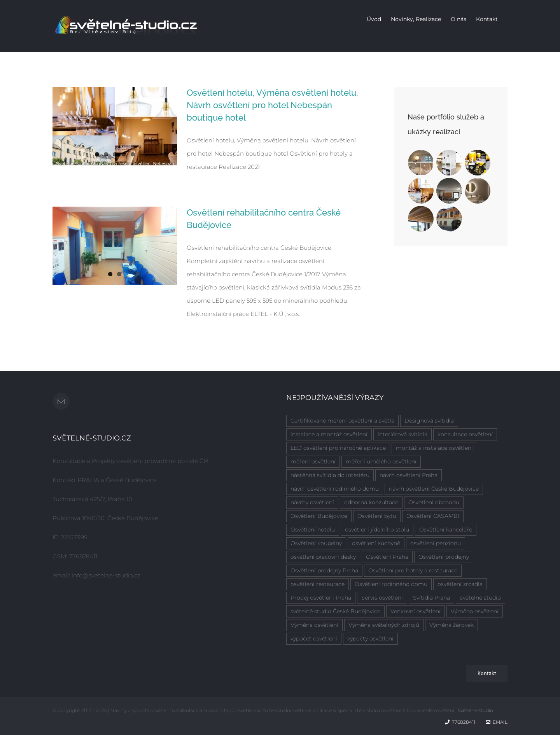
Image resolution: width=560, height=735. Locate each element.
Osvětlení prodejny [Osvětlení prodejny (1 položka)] (444, 557)
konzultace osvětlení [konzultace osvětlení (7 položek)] (465, 434)
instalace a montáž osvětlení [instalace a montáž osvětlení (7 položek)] (329, 434)
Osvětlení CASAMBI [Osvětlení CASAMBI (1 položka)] (433, 516)
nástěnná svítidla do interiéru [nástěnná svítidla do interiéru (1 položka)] (330, 475)
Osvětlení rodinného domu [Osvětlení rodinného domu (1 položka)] (391, 584)
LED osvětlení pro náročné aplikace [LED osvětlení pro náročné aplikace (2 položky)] (338, 448)
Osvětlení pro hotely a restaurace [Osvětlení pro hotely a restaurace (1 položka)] (413, 570)
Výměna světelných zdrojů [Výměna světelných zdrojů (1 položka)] (384, 625)
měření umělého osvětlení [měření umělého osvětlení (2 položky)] (381, 461)
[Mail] (61, 401)
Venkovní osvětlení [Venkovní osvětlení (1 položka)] (416, 611)
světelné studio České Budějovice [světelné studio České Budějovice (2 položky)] (335, 611)
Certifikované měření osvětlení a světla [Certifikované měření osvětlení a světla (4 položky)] (342, 421)
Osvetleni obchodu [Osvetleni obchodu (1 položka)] (434, 502)
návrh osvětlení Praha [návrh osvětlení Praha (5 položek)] (409, 475)
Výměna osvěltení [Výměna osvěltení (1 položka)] (475, 611)
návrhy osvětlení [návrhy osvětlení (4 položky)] (312, 502)
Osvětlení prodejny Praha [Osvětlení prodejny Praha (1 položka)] (324, 570)
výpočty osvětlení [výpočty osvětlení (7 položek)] (370, 639)
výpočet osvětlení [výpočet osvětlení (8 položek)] (314, 639)
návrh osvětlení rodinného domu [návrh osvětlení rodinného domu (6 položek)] (335, 489)
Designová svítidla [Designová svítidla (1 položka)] (429, 421)
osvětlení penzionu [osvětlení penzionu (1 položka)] (436, 543)
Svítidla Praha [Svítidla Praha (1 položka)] (431, 598)
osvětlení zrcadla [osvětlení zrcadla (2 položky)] (460, 584)
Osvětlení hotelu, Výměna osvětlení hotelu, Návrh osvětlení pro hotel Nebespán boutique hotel (272, 105)
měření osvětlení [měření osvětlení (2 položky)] (313, 461)
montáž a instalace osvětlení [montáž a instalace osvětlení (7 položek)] (434, 448)
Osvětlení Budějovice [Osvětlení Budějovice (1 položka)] (319, 516)
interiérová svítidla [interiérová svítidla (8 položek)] (402, 434)
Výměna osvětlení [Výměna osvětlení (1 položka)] (314, 625)
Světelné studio (475, 710)
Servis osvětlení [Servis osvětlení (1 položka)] (382, 598)
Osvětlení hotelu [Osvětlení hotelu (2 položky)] (313, 530)
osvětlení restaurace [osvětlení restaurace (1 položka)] (318, 584)
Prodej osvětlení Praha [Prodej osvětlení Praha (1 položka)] (321, 598)
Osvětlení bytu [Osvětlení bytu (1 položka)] (377, 516)
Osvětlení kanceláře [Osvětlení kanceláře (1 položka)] (446, 530)
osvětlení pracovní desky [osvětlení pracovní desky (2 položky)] (323, 557)
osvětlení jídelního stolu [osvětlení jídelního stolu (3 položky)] (377, 530)
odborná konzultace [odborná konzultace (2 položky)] (371, 502)
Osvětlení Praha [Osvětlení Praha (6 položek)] (387, 557)
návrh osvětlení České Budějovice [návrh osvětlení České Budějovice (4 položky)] (434, 489)
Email (497, 722)
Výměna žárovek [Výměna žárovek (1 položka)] (451, 625)
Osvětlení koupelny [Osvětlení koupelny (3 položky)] (316, 543)
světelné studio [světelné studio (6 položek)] (480, 598)
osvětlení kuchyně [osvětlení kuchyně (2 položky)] (376, 543)
